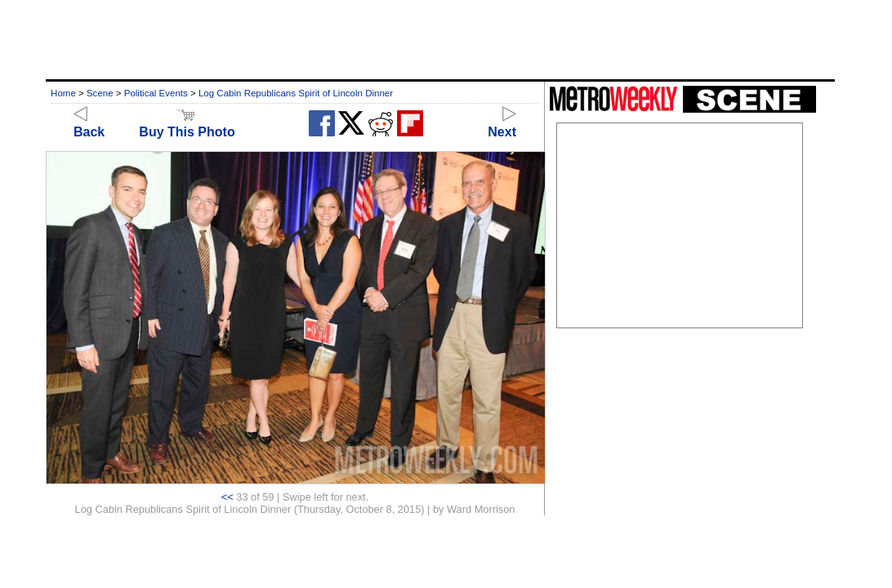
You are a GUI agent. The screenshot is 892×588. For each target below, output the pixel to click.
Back (89, 125)
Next (502, 125)
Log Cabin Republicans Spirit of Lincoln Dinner (296, 93)
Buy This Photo (187, 125)
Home (63, 93)
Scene (100, 93)
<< (227, 497)
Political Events (156, 93)
